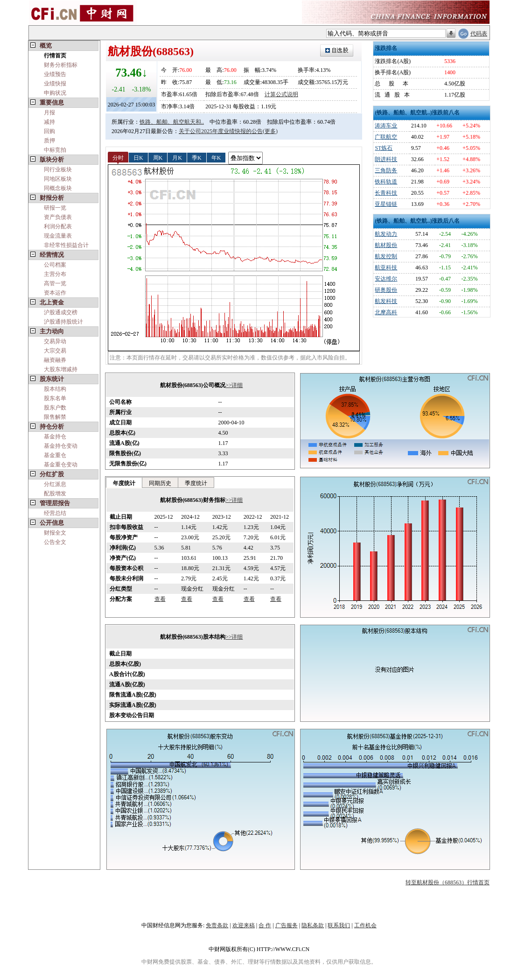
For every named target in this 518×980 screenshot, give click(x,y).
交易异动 (55, 341)
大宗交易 (55, 351)
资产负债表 (58, 217)
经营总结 (55, 513)
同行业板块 (58, 169)
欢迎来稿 (244, 925)
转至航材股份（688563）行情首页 (448, 882)
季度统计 (196, 483)
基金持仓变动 (61, 446)
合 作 (265, 925)
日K (138, 157)
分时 (118, 157)
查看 (160, 599)
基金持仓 (55, 437)
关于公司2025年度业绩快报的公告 (221, 131)
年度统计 (124, 483)
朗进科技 (386, 159)
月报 (49, 113)
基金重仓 (55, 455)
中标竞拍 (55, 150)
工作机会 (365, 925)
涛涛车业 (386, 126)
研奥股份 (386, 290)
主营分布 (55, 274)
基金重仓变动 (61, 465)
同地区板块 (58, 179)
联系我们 (339, 925)
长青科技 (386, 193)
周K (158, 157)
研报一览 (55, 208)
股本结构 (55, 389)
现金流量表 (58, 236)
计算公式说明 (281, 94)
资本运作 (55, 293)
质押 (49, 141)
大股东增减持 (61, 369)
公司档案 (55, 265)
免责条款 (217, 925)
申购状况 (55, 93)
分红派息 (55, 484)
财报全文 (55, 533)
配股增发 (55, 494)
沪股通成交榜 (61, 312)
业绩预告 (55, 74)
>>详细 (234, 385)
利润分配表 (58, 226)
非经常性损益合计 (66, 245)
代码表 (479, 34)
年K (216, 157)
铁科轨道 (386, 182)
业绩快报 (55, 84)
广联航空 (386, 137)
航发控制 (386, 256)
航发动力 (386, 234)
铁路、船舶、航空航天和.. (172, 122)
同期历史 (160, 483)
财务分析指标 (61, 65)
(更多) (270, 131)
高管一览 (55, 283)
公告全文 (55, 542)
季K (197, 157)
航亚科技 (386, 268)
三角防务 (386, 170)
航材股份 (386, 245)
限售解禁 (55, 417)
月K (177, 157)
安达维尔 (386, 279)
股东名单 (55, 398)
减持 (49, 122)
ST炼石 (384, 148)
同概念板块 (58, 188)
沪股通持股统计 (63, 322)
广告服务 (287, 925)
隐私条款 (313, 925)
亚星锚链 (386, 204)
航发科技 (386, 301)
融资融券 (55, 360)
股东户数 (55, 408)
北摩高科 (386, 312)
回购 (49, 131)
